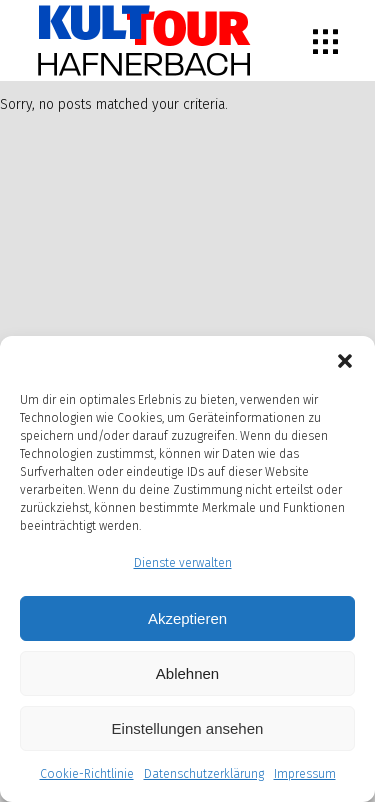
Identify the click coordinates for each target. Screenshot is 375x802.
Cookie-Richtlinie (87, 774)
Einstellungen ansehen (188, 728)
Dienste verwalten (183, 563)
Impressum (305, 774)
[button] (345, 361)
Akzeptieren (187, 618)
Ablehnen (187, 673)
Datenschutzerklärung (204, 774)
